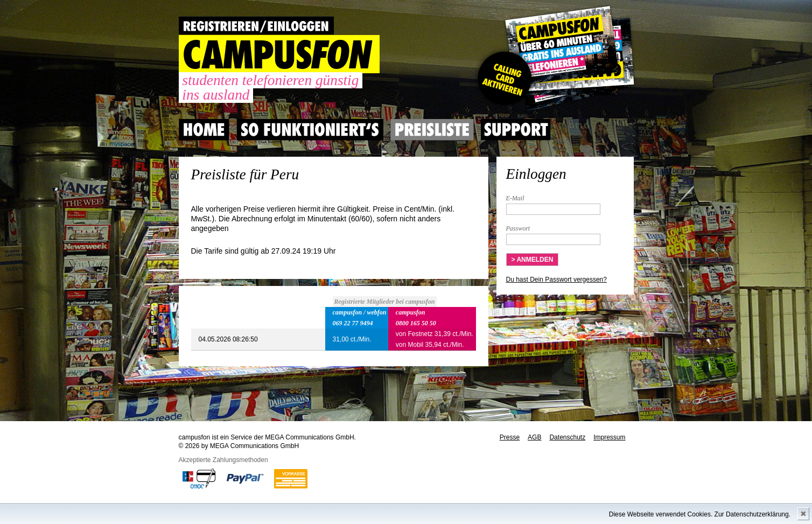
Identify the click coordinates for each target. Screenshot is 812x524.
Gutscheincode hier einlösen (554, 59)
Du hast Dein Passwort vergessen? (556, 280)
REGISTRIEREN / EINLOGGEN (256, 26)
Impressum (609, 437)
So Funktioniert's (310, 130)
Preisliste (432, 130)
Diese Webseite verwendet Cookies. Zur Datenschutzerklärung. (700, 514)
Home (204, 130)
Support (516, 130)
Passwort (518, 228)
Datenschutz (567, 437)
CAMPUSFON (279, 54)
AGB (534, 437)
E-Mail (515, 198)
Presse (510, 437)
